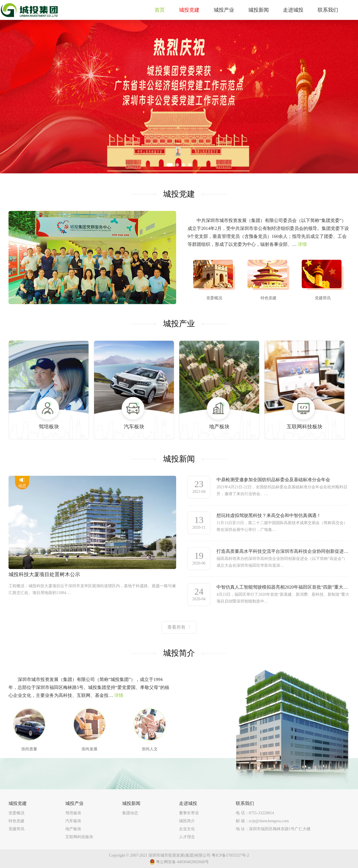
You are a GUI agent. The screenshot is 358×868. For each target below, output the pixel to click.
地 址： (273, 829)
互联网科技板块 (79, 837)
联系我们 (245, 803)
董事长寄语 (189, 813)
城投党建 (18, 803)
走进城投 (188, 803)
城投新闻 (131, 803)
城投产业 (74, 803)
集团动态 (130, 813)
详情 (302, 244)
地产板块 (73, 829)
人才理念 (187, 837)
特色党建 (16, 821)
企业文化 (187, 829)
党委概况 (16, 813)
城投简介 (187, 821)
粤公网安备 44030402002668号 (179, 861)
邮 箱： (262, 821)
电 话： (255, 813)
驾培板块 (73, 813)
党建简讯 (16, 829)
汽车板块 (73, 821)
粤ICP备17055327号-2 (230, 855)
